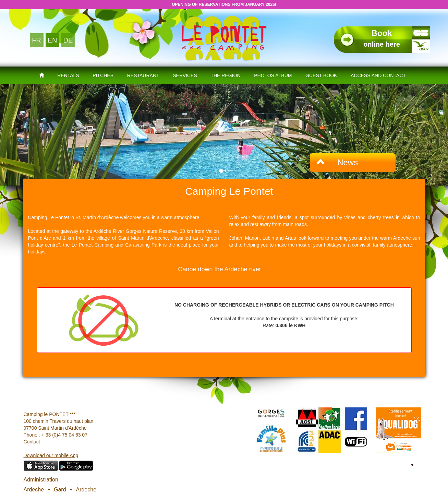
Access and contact (378, 75)
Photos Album (273, 75)
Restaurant (143, 75)
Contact (32, 442)
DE (68, 40)
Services (185, 75)
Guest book (321, 75)
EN (52, 40)
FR (37, 40)
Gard (60, 490)
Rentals (68, 75)
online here (382, 38)
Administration (41, 480)
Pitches (103, 75)
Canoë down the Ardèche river (220, 269)
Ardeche (34, 490)
